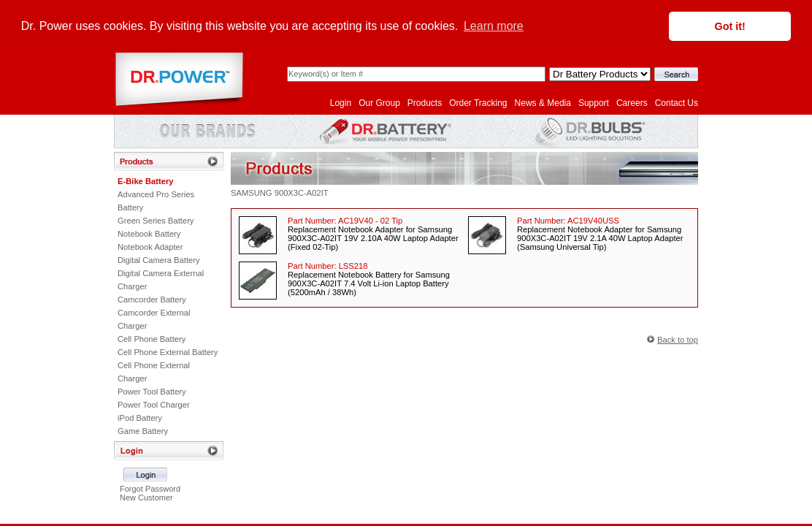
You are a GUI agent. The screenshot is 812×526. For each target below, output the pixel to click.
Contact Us (677, 102)
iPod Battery (140, 417)
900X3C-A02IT (302, 192)
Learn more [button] (494, 26)
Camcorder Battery (152, 299)
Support (594, 102)
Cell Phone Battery (152, 338)
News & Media (543, 102)
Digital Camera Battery (159, 259)
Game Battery (143, 430)
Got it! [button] (730, 26)
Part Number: (345, 220)
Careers (632, 102)
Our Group (379, 102)
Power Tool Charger (154, 404)
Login (341, 102)
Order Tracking (478, 102)
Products (425, 102)
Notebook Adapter (150, 246)
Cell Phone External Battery (168, 351)
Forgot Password (150, 488)
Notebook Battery (149, 233)
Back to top (678, 339)
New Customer (146, 497)
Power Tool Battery (152, 391)
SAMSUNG (252, 192)
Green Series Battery (156, 220)
